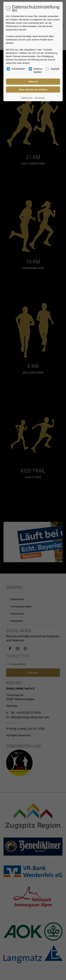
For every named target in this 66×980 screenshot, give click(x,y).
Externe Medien (35, 70)
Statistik (53, 69)
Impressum (40, 98)
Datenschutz (27, 98)
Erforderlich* (16, 69)
